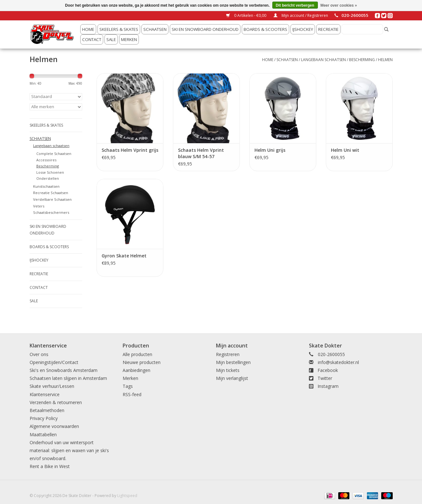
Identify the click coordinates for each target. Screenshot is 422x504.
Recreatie (328, 29)
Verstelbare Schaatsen (52, 199)
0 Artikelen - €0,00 (247, 15)
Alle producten (137, 354)
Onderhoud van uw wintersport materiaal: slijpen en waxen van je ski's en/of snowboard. (69, 450)
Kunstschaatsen (46, 186)
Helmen (385, 60)
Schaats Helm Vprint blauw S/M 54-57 (201, 153)
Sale (111, 39)
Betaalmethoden (47, 410)
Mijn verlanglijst (232, 378)
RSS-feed (132, 394)
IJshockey (303, 29)
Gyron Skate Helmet (124, 256)
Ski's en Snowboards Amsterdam (64, 370)
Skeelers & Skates (119, 29)
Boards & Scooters (265, 29)
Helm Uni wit (345, 150)
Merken (129, 39)
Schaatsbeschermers (51, 212)
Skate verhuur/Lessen (52, 386)
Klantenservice (45, 394)
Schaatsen (155, 29)
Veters (39, 206)
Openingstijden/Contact (54, 362)
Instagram (328, 386)
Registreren (228, 354)
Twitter (325, 378)
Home (88, 29)
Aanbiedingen (136, 370)
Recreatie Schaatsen (51, 193)
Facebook (328, 370)
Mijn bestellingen (233, 362)
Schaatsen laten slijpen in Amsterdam (68, 378)
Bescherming (362, 60)
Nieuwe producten (142, 362)
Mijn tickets (228, 370)
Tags (128, 386)
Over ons (39, 354)
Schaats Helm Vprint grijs (130, 150)
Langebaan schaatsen (323, 60)
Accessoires (46, 160)
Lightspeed (127, 496)
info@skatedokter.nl (338, 362)
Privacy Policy (44, 418)
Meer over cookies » (339, 5)
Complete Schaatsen (54, 154)
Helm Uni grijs (270, 150)
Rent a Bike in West (50, 466)
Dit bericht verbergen (295, 5)
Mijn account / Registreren (301, 15)
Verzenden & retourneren (56, 402)
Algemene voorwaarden (54, 426)
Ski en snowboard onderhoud (205, 29)
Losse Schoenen (50, 172)
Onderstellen (48, 178)
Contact (92, 39)
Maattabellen (43, 434)
